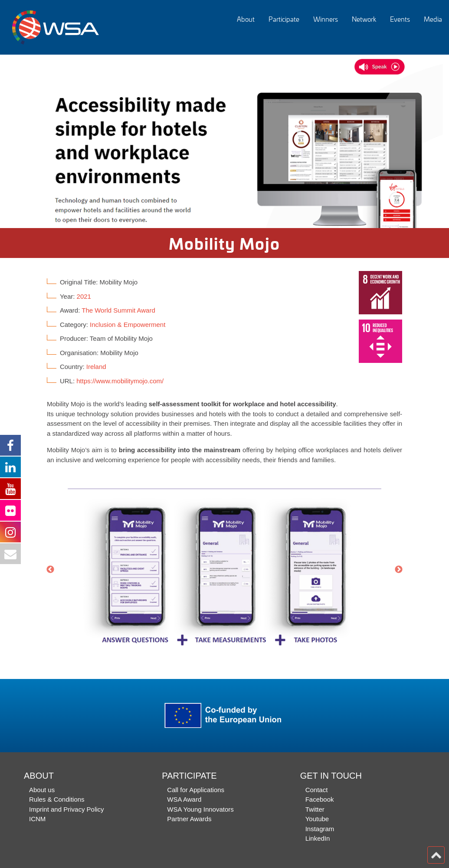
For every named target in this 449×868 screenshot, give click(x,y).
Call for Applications (196, 790)
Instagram (320, 829)
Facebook (320, 799)
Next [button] (399, 570)
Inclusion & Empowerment (128, 325)
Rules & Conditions (57, 799)
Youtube (317, 819)
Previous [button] (50, 570)
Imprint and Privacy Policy (67, 809)
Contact (317, 790)
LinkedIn (318, 838)
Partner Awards (189, 819)
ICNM (37, 819)
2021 (84, 296)
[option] (224, 141)
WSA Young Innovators (200, 809)
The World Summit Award (118, 310)
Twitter (315, 809)
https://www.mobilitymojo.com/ (120, 381)
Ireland (96, 367)
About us (42, 790)
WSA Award (184, 799)
